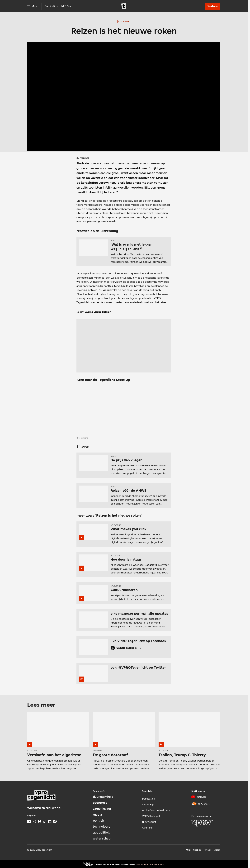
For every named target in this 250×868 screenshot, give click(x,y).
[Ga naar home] (124, 6)
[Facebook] (55, 821)
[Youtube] (29, 821)
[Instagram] (34, 821)
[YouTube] (213, 6)
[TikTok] (45, 821)
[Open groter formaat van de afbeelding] (124, 410)
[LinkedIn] (50, 821)
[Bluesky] (39, 821)
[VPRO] (202, 823)
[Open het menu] (33, 6)
